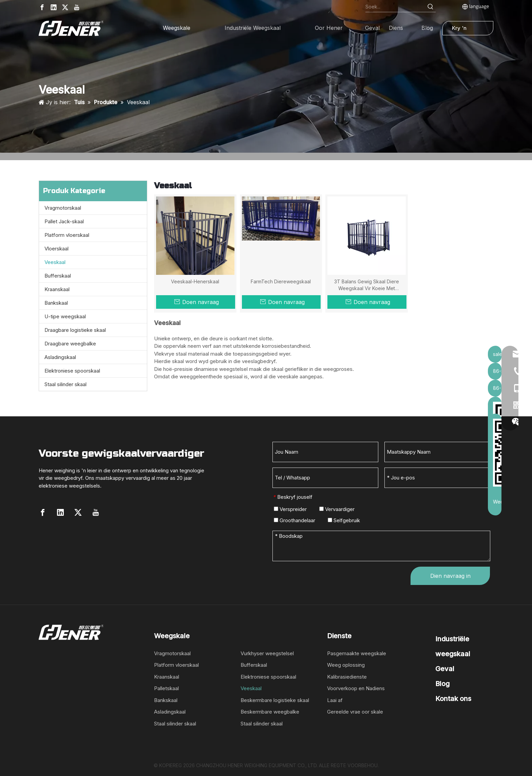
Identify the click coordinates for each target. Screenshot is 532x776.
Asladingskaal (60, 357)
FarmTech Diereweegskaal (281, 281)
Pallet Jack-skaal (64, 221)
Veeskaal (55, 262)
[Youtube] (77, 7)
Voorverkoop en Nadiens (356, 688)
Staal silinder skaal (65, 384)
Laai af (335, 700)
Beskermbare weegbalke (270, 712)
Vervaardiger (337, 509)
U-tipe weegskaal (65, 316)
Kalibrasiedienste (347, 677)
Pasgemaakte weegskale (357, 653)
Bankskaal (56, 303)
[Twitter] (65, 7)
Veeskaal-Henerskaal (195, 281)
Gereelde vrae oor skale (355, 712)
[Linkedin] (54, 7)
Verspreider (290, 509)
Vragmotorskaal (63, 208)
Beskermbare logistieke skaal (275, 700)
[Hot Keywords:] (431, 7)
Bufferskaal (58, 276)
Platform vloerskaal (67, 235)
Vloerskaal (56, 249)
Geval (445, 669)
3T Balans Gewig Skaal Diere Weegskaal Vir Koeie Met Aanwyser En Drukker (367, 285)
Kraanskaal (57, 289)
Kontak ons (453, 699)
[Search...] (395, 7)
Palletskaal (166, 688)
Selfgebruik (344, 520)
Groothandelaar (294, 520)
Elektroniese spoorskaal (72, 371)
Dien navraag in (450, 576)
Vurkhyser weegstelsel (267, 653)
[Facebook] (42, 7)
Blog (442, 684)
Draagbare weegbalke (70, 344)
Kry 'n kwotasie (463, 30)
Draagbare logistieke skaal (75, 330)
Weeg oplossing (346, 665)
